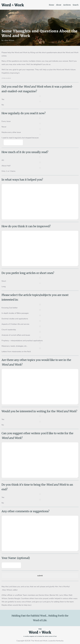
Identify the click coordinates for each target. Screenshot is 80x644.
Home (51, 5)
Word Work (13, 5)
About (59, 5)
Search (76, 5)
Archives (67, 5)
